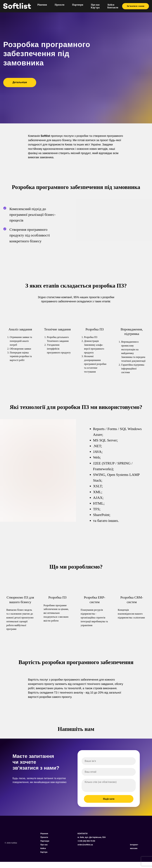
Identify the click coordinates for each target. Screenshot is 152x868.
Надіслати (109, 799)
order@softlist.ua (85, 845)
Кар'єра (95, 7)
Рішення (42, 5)
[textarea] (109, 785)
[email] (109, 772)
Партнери (78, 5)
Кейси (111, 5)
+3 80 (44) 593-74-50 (86, 841)
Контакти (113, 7)
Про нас (95, 5)
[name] (109, 761)
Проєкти (60, 5)
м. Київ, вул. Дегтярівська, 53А (92, 837)
